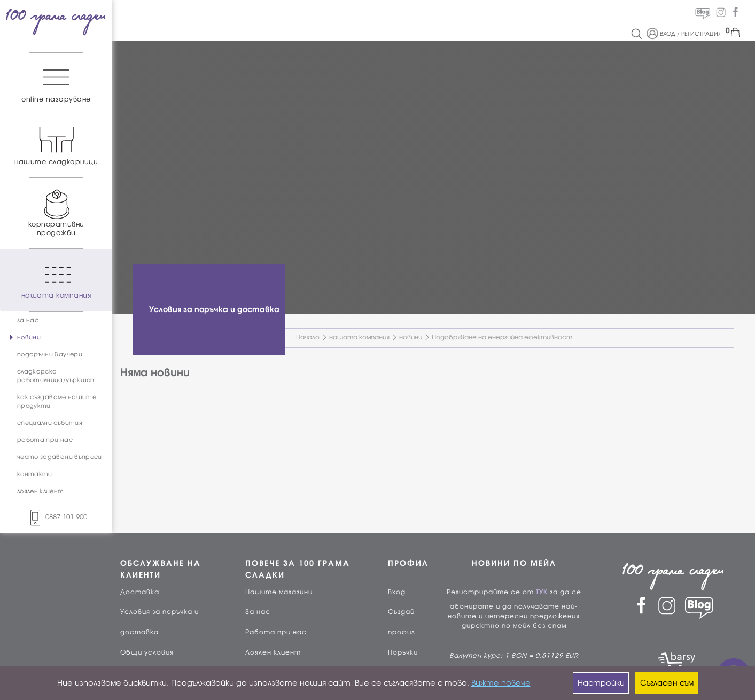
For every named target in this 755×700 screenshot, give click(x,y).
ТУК (542, 592)
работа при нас (45, 440)
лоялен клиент (41, 491)
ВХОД (668, 34)
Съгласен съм (667, 683)
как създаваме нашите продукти (57, 401)
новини (29, 337)
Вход (397, 592)
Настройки (601, 683)
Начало (308, 337)
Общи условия (147, 652)
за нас (28, 320)
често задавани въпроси (60, 457)
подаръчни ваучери (50, 354)
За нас (258, 612)
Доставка (140, 592)
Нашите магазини (279, 592)
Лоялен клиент (273, 652)
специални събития (50, 423)
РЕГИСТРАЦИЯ (702, 34)
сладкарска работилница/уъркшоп (56, 376)
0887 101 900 (56, 517)
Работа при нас (276, 632)
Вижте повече (501, 683)
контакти (35, 474)
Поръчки (403, 652)
